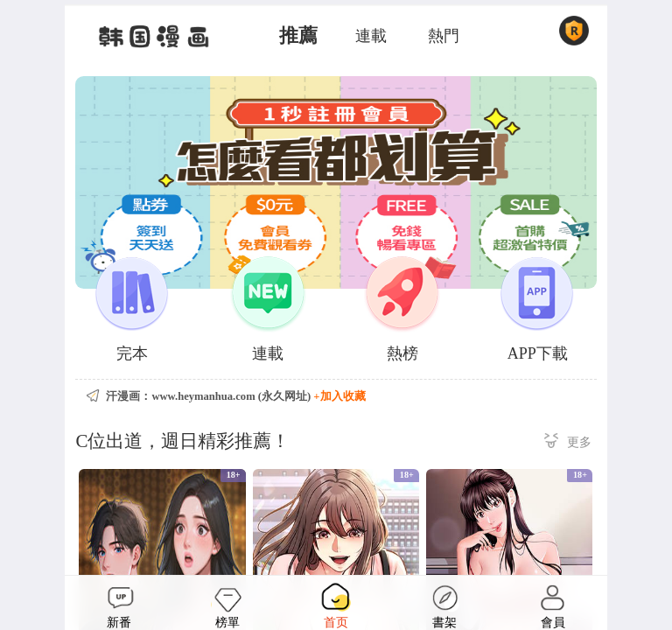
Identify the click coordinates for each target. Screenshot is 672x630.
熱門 (444, 36)
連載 (371, 36)
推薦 (298, 36)
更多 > (568, 443)
